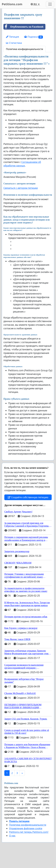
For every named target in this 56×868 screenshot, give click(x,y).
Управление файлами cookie (26, 828)
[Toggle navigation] (50, 4)
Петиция (12, 37)
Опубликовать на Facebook (24, 27)
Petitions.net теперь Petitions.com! (29, 832)
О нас (12, 836)
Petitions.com (12, 4)
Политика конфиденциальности (24, 49)
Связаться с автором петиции (21, 188)
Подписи (33, 37)
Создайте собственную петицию (28, 497)
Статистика (14, 43)
